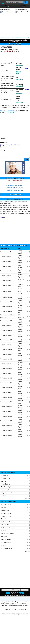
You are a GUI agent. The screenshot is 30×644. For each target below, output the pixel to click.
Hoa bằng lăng (5, 511)
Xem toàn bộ (4, 218)
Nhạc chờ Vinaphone (7, 12)
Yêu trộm (3, 547)
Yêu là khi (3, 497)
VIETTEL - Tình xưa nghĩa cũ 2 (15, 182)
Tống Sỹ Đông (21, 287)
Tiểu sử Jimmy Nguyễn (15, 196)
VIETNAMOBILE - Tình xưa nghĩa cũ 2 (15, 187)
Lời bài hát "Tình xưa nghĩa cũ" (15, 200)
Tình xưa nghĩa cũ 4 (6, 427)
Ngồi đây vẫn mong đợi (7, 535)
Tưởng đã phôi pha (6, 541)
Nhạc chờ (2, 38)
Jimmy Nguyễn (15, 38)
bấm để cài (19, 65)
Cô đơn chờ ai (5, 491)
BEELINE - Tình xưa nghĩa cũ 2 (15, 189)
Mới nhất (7, 5)
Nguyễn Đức (21, 272)
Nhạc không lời (21, 317)
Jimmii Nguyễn (21, 263)
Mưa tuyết (3, 520)
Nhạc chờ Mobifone (22, 9)
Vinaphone (8, 38)
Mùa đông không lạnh (7, 488)
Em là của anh (5, 476)
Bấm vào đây (10, 113)
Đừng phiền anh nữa (7, 494)
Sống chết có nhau (6, 517)
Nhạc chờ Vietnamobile (23, 12)
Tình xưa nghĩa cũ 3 (6, 375)
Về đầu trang (15, 591)
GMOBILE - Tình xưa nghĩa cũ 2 (15, 191)
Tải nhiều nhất (22, 5)
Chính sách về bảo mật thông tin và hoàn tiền (15, 615)
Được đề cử (7, 7)
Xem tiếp (27, 500)
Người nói (3, 532)
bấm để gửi (20, 79)
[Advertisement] (15, 456)
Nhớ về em (4, 508)
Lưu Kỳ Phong (20, 267)
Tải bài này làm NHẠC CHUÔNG (8, 111)
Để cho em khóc (5, 479)
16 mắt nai (4, 538)
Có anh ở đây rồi (5, 485)
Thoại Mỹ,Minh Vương (21, 292)
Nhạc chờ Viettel (6, 9)
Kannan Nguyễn (21, 277)
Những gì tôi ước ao (6, 550)
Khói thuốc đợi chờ (6, 526)
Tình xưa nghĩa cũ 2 (24, 38)
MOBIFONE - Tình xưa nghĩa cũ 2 (15, 184)
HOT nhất (22, 7)
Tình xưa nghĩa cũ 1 (6, 298)
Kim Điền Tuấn (21, 282)
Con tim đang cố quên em (8, 523)
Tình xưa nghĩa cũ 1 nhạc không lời (8, 317)
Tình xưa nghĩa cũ (6, 253)
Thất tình (3, 482)
